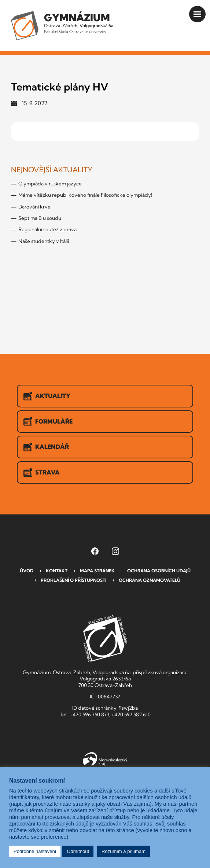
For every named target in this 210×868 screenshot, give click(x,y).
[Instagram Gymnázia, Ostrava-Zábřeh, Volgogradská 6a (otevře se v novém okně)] (115, 551)
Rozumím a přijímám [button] (124, 851)
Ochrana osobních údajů (159, 571)
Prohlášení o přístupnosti (73, 580)
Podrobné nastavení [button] (35, 851)
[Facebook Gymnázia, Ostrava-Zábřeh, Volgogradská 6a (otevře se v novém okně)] (95, 551)
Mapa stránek (97, 571)
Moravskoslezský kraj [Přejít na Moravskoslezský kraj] (105, 759)
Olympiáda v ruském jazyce (50, 184)
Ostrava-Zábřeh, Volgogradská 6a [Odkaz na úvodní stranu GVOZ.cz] (79, 23)
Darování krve (34, 207)
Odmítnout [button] (78, 851)
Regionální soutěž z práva (47, 229)
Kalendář (46, 447)
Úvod (27, 571)
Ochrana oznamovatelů (150, 580)
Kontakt (57, 571)
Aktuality (47, 396)
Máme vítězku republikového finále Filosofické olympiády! (85, 195)
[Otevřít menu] (197, 14)
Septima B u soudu (40, 218)
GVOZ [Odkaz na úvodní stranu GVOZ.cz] (105, 638)
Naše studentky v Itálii (44, 241)
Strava (42, 473)
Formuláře (48, 421)
